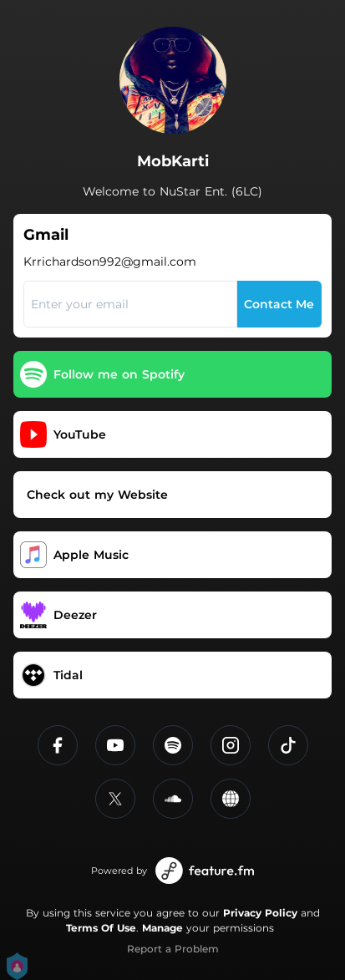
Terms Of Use (101, 928)
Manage (162, 928)
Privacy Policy (260, 913)
